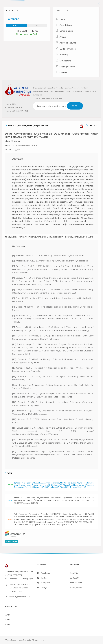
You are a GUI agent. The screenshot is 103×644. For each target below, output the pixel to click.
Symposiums (65, 61)
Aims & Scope (66, 25)
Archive (63, 37)
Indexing (64, 55)
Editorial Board (66, 31)
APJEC (8, 624)
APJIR (8, 620)
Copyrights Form (67, 67)
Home (62, 19)
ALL (37, 25)
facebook (45, 573)
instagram (46, 583)
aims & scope (76, 583)
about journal (76, 587)
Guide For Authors (68, 49)
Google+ (45, 587)
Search (75, 106)
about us (74, 573)
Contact (63, 73)
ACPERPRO (13, 19)
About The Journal (68, 43)
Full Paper (13, 541)
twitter (44, 578)
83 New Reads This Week (27, 34)
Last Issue (16, 25)
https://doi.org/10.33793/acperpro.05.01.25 (21, 145)
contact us (75, 578)
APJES (8, 615)
